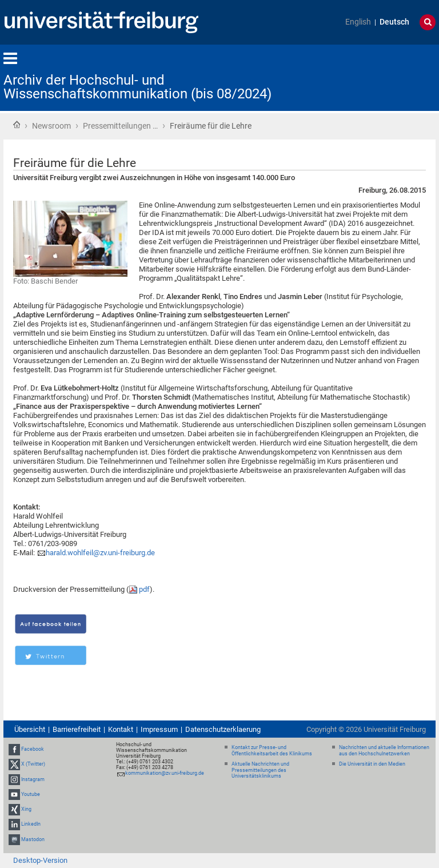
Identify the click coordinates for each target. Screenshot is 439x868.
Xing (26, 809)
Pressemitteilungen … (120, 126)
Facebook (33, 749)
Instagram (33, 779)
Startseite (17, 125)
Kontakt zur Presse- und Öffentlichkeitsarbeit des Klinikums (272, 750)
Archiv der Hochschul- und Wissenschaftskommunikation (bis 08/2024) (137, 87)
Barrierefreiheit (77, 729)
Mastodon (33, 839)
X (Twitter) (33, 765)
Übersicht (30, 729)
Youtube (31, 794)
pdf (144, 589)
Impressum (159, 729)
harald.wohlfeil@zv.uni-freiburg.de (100, 553)
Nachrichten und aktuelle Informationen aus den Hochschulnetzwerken (384, 750)
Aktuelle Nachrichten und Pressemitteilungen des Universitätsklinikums (260, 770)
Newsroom (51, 126)
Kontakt (121, 729)
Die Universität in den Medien (372, 764)
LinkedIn (31, 824)
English (358, 22)
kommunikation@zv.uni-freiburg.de (165, 773)
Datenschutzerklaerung (223, 729)
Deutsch (394, 22)
